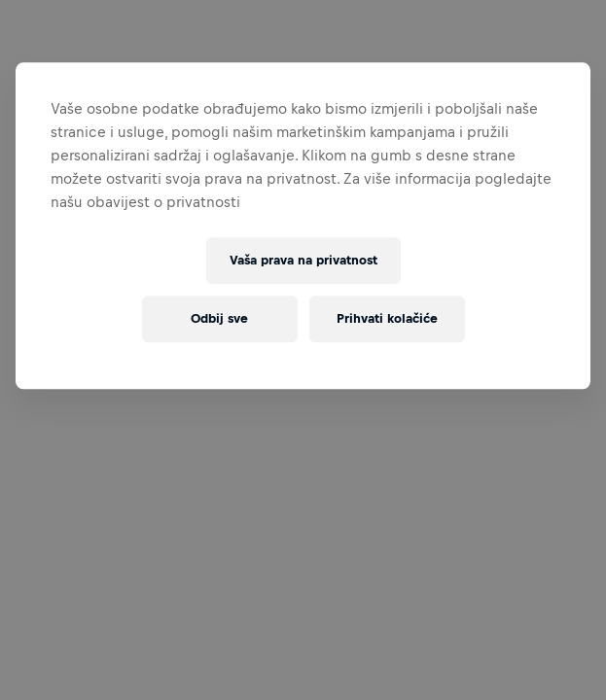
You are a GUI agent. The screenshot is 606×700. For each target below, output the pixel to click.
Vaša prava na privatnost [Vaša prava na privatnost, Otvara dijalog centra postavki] (303, 261)
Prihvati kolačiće (387, 319)
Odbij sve (219, 319)
